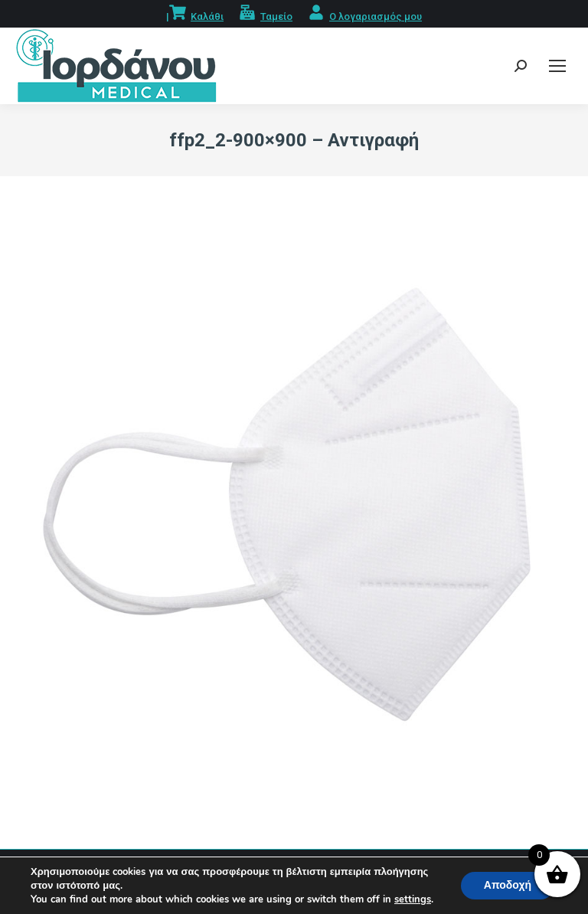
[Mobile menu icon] (557, 66)
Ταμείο (276, 16)
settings (413, 899)
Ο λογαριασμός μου (376, 16)
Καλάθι (207, 16)
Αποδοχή (508, 885)
